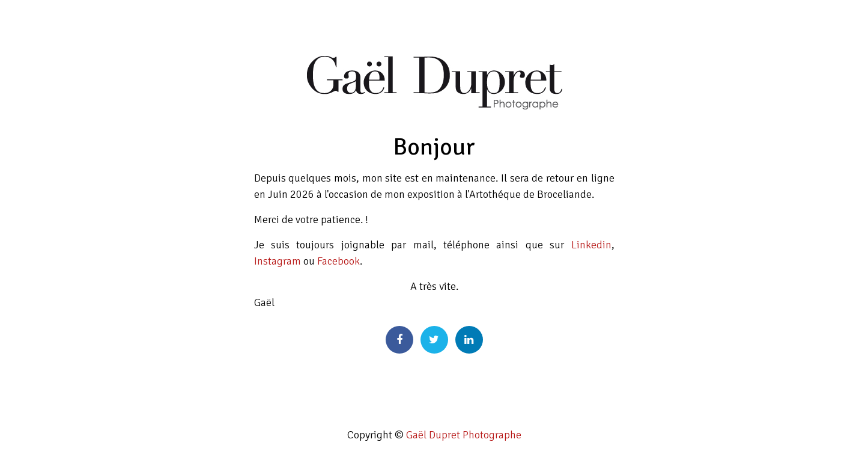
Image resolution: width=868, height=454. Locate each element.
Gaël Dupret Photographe (464, 435)
